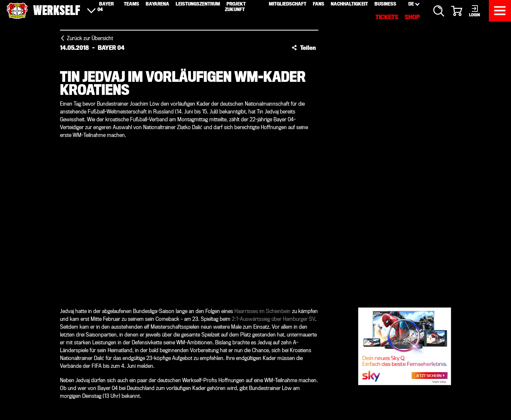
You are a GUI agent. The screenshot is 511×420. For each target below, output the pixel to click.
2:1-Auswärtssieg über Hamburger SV (273, 319)
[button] (304, 48)
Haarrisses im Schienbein (263, 311)
